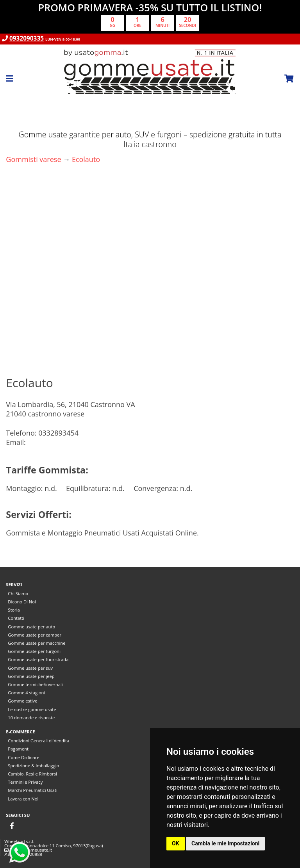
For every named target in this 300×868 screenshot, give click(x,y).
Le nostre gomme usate (32, 709)
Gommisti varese (33, 159)
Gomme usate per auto (31, 627)
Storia (14, 610)
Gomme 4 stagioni (26, 693)
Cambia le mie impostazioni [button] (225, 843)
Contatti (16, 618)
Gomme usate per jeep (31, 676)
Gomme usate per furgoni (34, 651)
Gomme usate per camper (35, 635)
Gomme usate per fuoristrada (38, 659)
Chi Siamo (18, 593)
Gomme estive (22, 701)
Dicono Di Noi (22, 602)
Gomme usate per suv (30, 668)
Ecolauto (86, 159)
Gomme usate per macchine (37, 643)
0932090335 (27, 38)
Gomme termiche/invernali (35, 684)
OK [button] (176, 843)
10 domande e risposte (31, 718)
